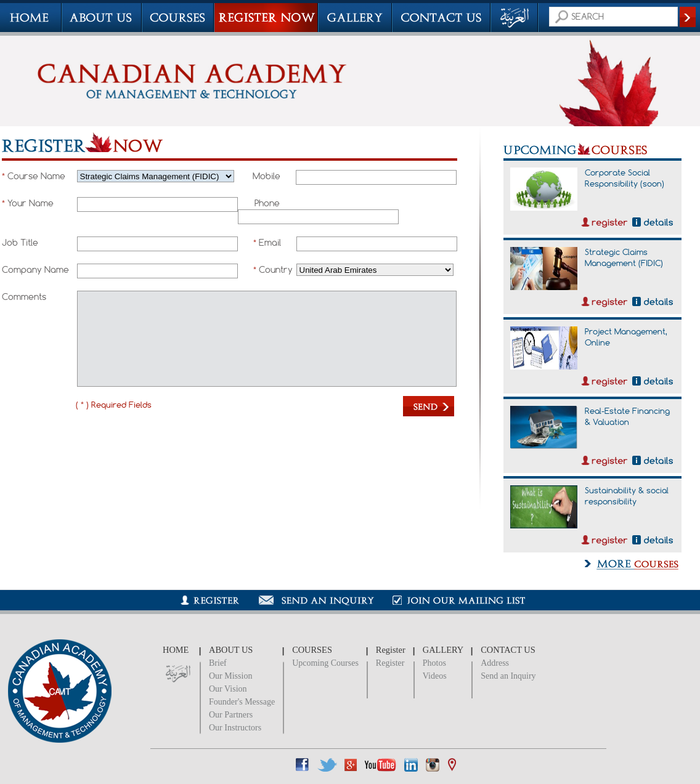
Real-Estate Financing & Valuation (627, 416)
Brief (218, 663)
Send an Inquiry (508, 676)
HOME (176, 650)
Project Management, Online (626, 337)
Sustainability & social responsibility (627, 496)
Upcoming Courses (325, 663)
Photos (434, 663)
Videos (435, 676)
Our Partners (231, 715)
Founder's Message (242, 702)
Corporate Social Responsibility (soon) (625, 178)
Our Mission (230, 676)
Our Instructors (235, 728)
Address (495, 663)
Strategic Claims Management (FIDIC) (624, 257)
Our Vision (228, 689)
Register (390, 663)
